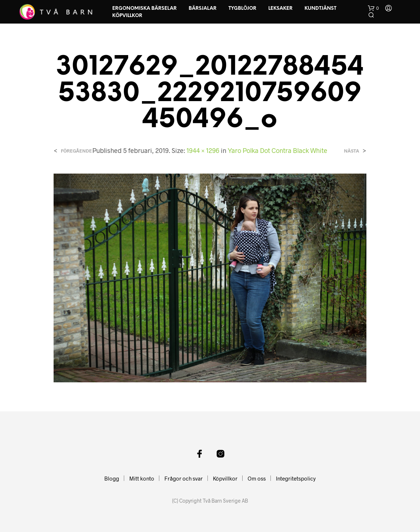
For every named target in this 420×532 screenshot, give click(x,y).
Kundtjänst (320, 9)
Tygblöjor (242, 9)
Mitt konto (142, 478)
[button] (373, 8)
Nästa (352, 151)
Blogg (112, 478)
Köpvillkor (127, 16)
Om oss (257, 478)
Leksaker (280, 9)
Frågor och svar (184, 478)
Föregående (76, 151)
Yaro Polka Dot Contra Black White (278, 150)
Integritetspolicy (296, 478)
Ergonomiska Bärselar (144, 9)
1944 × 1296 (203, 150)
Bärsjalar (203, 9)
